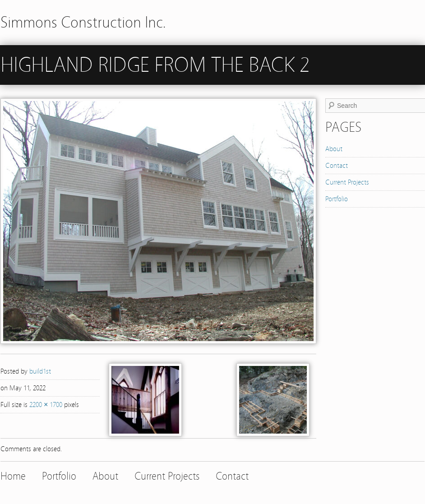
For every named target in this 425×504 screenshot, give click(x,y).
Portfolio (337, 199)
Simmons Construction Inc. (83, 22)
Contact (337, 166)
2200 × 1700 (46, 405)
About (334, 149)
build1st (40, 371)
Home (13, 476)
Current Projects (347, 182)
